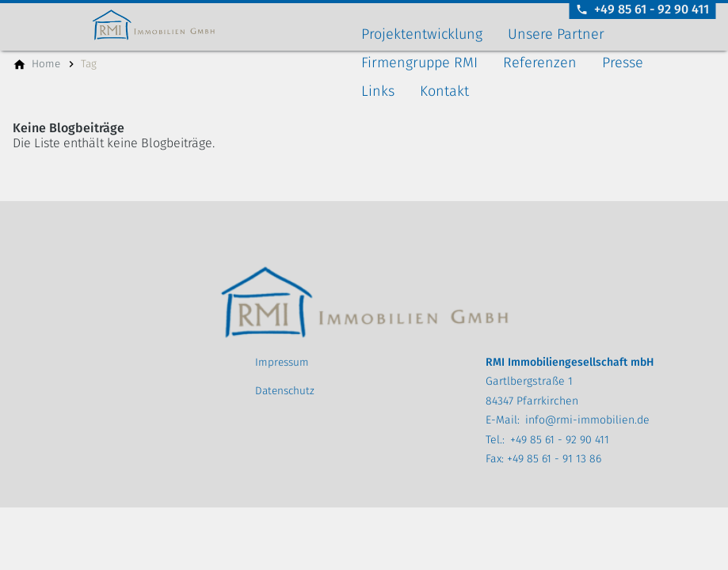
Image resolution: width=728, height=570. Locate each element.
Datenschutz (285, 391)
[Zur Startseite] (184, 25)
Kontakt (444, 91)
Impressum (282, 362)
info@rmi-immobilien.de (587, 420)
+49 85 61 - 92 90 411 (560, 440)
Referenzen (540, 63)
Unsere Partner (556, 34)
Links (378, 91)
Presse (623, 63)
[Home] (46, 64)
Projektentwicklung (422, 34)
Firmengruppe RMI (419, 63)
